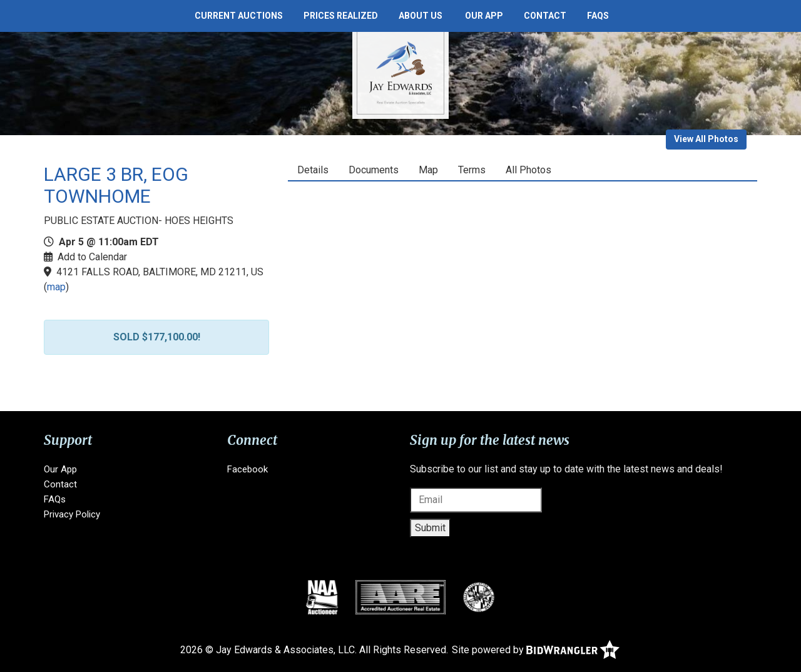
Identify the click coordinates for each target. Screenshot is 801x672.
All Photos (528, 170)
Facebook (247, 469)
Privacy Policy (72, 514)
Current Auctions (239, 16)
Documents (374, 170)
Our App (484, 16)
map (56, 287)
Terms (472, 170)
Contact (545, 16)
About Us (421, 16)
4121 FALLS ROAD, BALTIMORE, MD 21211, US (160, 272)
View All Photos (706, 139)
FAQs (598, 16)
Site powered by (536, 650)
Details (313, 170)
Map (428, 170)
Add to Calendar (92, 257)
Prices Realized (341, 16)
